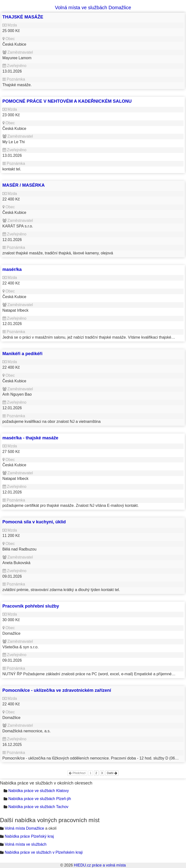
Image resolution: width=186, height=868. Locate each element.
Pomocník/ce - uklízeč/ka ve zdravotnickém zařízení (57, 690)
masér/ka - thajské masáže (30, 438)
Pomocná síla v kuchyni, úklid (34, 522)
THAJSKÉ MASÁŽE (23, 17)
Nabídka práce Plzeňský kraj (29, 836)
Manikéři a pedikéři (23, 354)
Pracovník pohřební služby (31, 606)
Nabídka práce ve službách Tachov (38, 807)
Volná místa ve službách (26, 844)
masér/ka (12, 269)
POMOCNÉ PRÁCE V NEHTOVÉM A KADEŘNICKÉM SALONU (67, 101)
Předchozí (77, 773)
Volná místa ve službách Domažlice (93, 8)
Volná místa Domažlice (24, 828)
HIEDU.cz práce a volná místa (100, 865)
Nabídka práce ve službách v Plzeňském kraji (44, 852)
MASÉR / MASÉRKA (24, 185)
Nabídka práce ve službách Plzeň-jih (40, 799)
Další (112, 773)
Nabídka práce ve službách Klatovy (39, 791)
